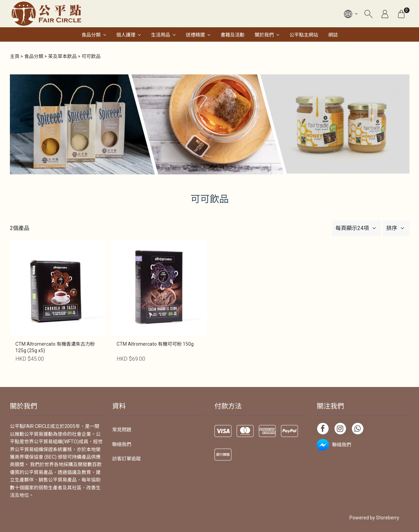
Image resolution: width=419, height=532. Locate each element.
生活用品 (161, 35)
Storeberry (388, 518)
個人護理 (126, 35)
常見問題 (122, 430)
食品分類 (91, 35)
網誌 (333, 35)
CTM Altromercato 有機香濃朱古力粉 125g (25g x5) (55, 347)
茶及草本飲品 (62, 56)
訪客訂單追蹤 (126, 459)
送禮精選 (195, 35)
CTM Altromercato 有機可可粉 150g (155, 344)
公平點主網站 (304, 35)
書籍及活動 (233, 35)
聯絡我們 (122, 444)
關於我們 (264, 35)
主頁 (15, 56)
